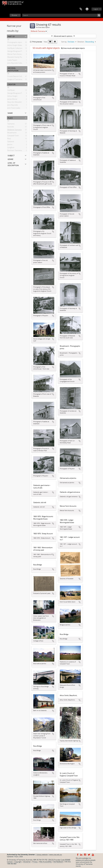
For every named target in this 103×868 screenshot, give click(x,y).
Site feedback (58, 862)
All (8, 40)
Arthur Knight (12, 97)
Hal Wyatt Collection (15, 49)
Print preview (36, 42)
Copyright (18, 862)
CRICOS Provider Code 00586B (59, 860)
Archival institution (13, 69)
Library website (42, 855)
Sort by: (64, 42)
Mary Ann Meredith (15, 102)
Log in (96, 9)
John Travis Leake (14, 108)
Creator (12, 84)
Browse (14, 15)
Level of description (13, 164)
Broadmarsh (12, 133)
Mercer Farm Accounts (16, 55)
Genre (10, 159)
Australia (11, 127)
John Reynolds (13, 105)
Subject (11, 155)
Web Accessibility (45, 862)
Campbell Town (13, 136)
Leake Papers (12, 60)
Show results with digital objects (73, 48)
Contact (10, 862)
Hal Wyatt (11, 91)
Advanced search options (63, 36)
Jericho (10, 145)
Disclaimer (27, 862)
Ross (9, 139)
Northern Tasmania (15, 151)
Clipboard (81, 9)
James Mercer (12, 100)
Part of (11, 36)
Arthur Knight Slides (15, 46)
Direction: (81, 42)
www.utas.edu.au (56, 855)
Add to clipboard (53, 70)
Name (10, 113)
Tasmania (11, 124)
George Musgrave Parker (16, 94)
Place (10, 118)
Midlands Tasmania (14, 130)
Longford (11, 148)
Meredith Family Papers (16, 58)
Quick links (87, 9)
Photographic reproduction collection (21, 43)
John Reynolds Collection (16, 63)
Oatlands (11, 142)
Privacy (35, 862)
